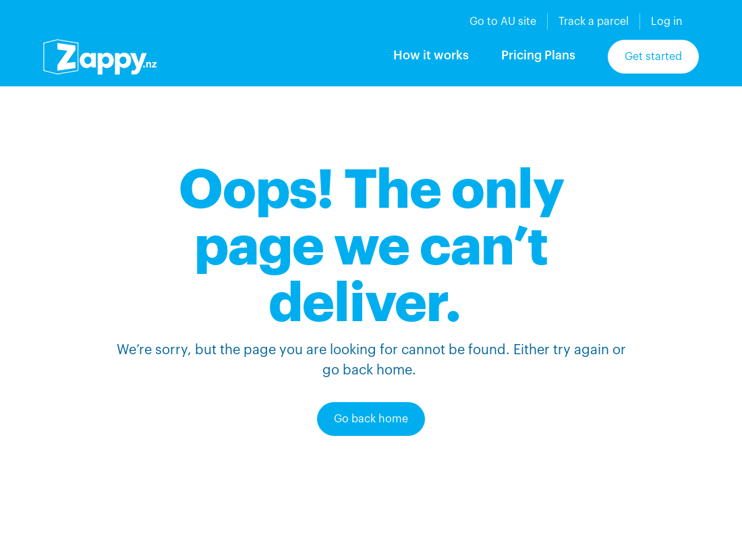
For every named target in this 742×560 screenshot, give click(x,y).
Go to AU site (503, 22)
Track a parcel (594, 22)
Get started (653, 57)
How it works (431, 55)
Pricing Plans (538, 55)
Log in (667, 22)
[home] (100, 57)
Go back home (371, 419)
